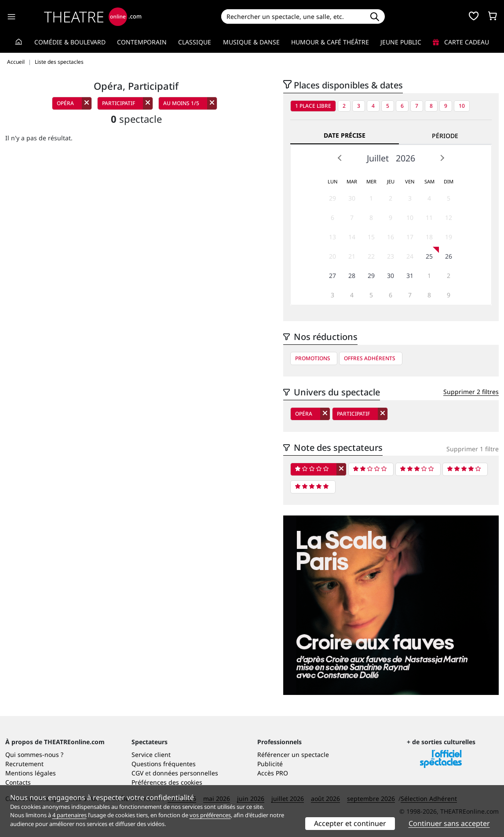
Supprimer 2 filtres (471, 392)
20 (332, 256)
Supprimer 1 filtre (473, 449)
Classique (195, 42)
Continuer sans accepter (449, 823)
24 (410, 256)
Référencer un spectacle (293, 755)
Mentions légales (31, 773)
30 (352, 198)
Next (442, 158)
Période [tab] (445, 136)
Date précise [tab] (345, 135)
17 (410, 237)
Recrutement (24, 764)
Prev (340, 158)
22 (371, 256)
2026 (405, 158)
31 (410, 276)
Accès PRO (273, 773)
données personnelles (185, 773)
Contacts (18, 782)
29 (332, 198)
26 (449, 256)
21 (352, 256)
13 (332, 237)
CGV (137, 773)
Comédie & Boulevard (70, 42)
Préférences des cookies (167, 782)
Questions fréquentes (164, 764)
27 (332, 276)
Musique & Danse (251, 42)
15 (371, 237)
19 (449, 237)
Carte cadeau (461, 42)
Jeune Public (401, 42)
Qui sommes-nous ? (34, 755)
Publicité (270, 764)
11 (429, 217)
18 (429, 237)
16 (391, 237)
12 (449, 217)
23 (391, 256)
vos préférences (210, 815)
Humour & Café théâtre (330, 42)
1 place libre (313, 106)
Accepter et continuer (350, 823)
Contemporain (142, 42)
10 (462, 106)
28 (352, 276)
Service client (151, 755)
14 (352, 237)
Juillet (378, 158)
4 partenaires (69, 815)
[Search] (293, 16)
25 (429, 256)
